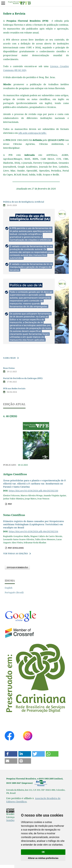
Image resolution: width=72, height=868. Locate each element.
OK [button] (43, 852)
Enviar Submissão (17, 567)
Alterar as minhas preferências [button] (43, 858)
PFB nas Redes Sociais (14, 388)
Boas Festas (9, 368)
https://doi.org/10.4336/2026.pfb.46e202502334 (33, 531)
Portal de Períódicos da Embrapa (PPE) (23, 378)
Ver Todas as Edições (16, 553)
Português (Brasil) (14, 592)
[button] (11, 754)
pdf (10, 504)
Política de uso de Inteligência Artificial (24, 202)
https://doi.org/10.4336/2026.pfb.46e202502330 (33, 491)
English (9, 588)
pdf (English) (16, 548)
